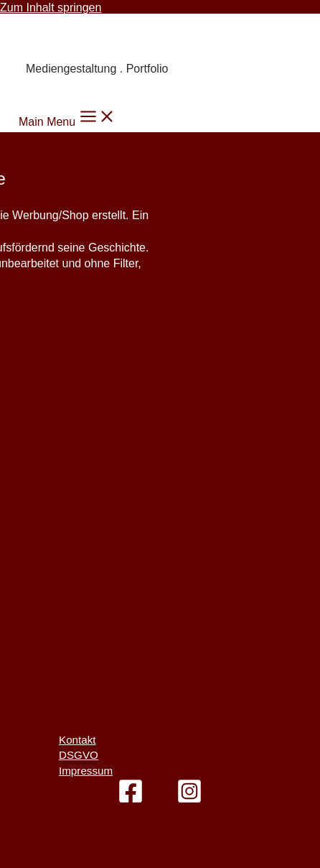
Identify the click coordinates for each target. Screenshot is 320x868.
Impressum (86, 771)
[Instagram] (189, 800)
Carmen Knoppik (90, 37)
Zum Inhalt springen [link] (51, 8)
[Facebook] (131, 800)
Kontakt (77, 740)
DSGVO (79, 755)
